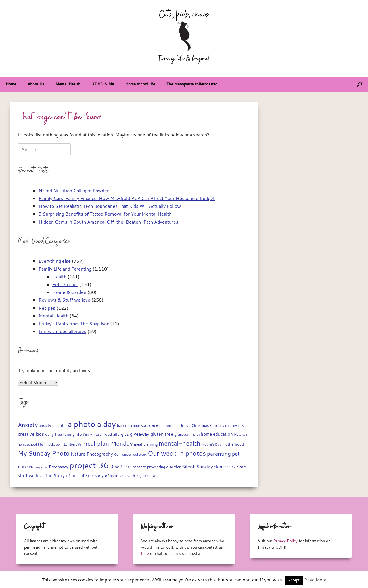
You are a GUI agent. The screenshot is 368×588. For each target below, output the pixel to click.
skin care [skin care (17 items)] (239, 467)
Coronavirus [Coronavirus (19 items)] (220, 425)
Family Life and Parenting (65, 269)
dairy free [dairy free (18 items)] (53, 434)
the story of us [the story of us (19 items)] (101, 476)
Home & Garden (69, 292)
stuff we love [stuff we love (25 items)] (31, 475)
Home (11, 84)
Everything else (55, 261)
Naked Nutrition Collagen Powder (74, 191)
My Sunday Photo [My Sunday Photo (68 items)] (44, 453)
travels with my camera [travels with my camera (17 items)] (135, 476)
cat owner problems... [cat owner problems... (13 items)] (175, 426)
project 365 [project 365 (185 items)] (92, 465)
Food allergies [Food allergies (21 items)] (116, 434)
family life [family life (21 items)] (72, 434)
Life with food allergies (62, 331)
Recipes (47, 308)
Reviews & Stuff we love (64, 300)
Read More (315, 580)
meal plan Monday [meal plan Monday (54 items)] (108, 443)
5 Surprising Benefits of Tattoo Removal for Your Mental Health (105, 214)
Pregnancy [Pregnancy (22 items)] (59, 467)
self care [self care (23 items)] (123, 467)
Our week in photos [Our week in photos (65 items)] (177, 453)
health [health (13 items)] (195, 435)
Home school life (140, 84)
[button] (360, 84)
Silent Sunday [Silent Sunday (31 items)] (197, 467)
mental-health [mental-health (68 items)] (180, 443)
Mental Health (68, 84)
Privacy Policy (285, 541)
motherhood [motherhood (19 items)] (233, 444)
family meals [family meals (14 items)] (92, 434)
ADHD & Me (103, 84)
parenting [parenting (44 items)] (219, 454)
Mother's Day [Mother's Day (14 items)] (211, 444)
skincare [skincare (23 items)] (222, 467)
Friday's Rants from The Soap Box (74, 324)
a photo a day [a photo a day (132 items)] (92, 424)
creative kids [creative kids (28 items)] (31, 434)
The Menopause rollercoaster (192, 84)
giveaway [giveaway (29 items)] (140, 434)
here (146, 553)
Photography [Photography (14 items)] (38, 467)
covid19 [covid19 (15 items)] (238, 426)
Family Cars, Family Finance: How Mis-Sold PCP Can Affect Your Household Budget (127, 198)
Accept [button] (294, 580)
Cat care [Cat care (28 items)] (149, 425)
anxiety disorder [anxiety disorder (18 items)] (53, 426)
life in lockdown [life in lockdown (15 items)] (50, 444)
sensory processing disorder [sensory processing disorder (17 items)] (157, 467)
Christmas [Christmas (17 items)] (200, 426)
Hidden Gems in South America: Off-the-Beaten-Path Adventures (108, 222)
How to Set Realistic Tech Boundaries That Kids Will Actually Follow (110, 206)
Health (59, 277)
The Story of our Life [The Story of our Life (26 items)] (66, 475)
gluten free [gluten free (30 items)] (162, 434)
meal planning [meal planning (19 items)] (146, 444)
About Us (36, 84)
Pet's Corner (65, 284)
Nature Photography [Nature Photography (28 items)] (92, 454)
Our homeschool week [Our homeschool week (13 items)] (130, 454)
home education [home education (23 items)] (217, 434)
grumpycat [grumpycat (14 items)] (182, 434)
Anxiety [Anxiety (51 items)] (28, 425)
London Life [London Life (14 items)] (72, 444)
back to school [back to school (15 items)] (128, 426)
